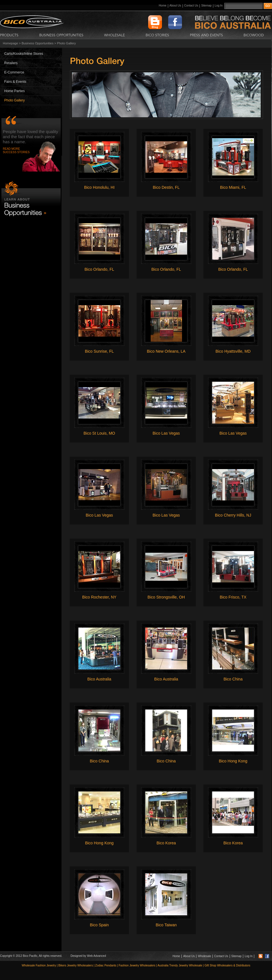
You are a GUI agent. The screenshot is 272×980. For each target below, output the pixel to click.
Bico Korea (166, 843)
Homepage (10, 43)
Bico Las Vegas (166, 433)
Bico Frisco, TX (233, 597)
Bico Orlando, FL (99, 269)
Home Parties (15, 91)
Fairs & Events (15, 82)
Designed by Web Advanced (88, 956)
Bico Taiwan (166, 925)
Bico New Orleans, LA (166, 351)
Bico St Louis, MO (99, 433)
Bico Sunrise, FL (99, 351)
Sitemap (206, 6)
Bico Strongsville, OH (166, 597)
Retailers (11, 63)
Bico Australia (99, 679)
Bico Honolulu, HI (99, 187)
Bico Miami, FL (233, 187)
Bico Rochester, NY (99, 597)
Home (163, 6)
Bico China (233, 679)
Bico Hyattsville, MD (233, 351)
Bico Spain (99, 925)
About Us (175, 6)
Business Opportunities (37, 43)
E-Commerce (14, 72)
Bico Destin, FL (166, 187)
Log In (219, 6)
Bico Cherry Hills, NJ (233, 515)
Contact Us (191, 6)
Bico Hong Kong (233, 761)
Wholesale (204, 956)
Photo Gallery (15, 100)
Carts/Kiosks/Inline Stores (24, 54)
